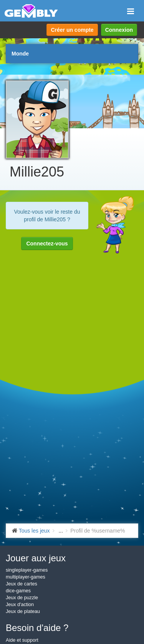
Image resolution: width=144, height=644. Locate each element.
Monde (20, 54)
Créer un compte (72, 30)
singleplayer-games (27, 570)
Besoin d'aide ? (37, 628)
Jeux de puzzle (22, 598)
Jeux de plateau (23, 611)
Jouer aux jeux (36, 558)
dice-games (18, 591)
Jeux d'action (20, 605)
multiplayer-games (26, 577)
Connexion (119, 30)
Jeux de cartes (22, 584)
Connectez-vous (47, 244)
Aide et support (22, 640)
